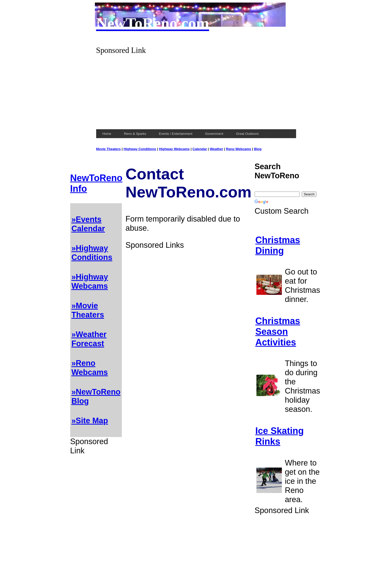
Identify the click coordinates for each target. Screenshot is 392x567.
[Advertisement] (196, 91)
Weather (216, 149)
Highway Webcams (174, 149)
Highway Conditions (140, 149)
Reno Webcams (238, 149)
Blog (258, 149)
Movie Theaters (108, 149)
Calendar (200, 149)
